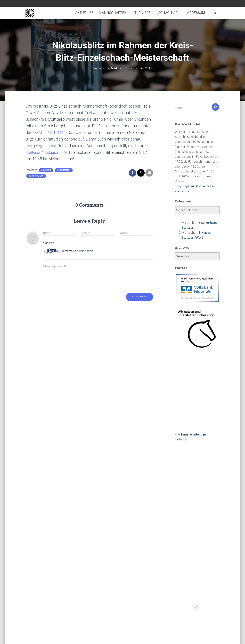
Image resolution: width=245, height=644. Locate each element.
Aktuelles (84, 13)
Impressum (196, 13)
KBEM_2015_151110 (51, 133)
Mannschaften (114, 13)
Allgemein (46, 170)
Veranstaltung (36, 176)
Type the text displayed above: (77, 251)
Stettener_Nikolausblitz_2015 (51, 152)
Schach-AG (169, 13)
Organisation (64, 170)
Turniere (144, 13)
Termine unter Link (193, 434)
